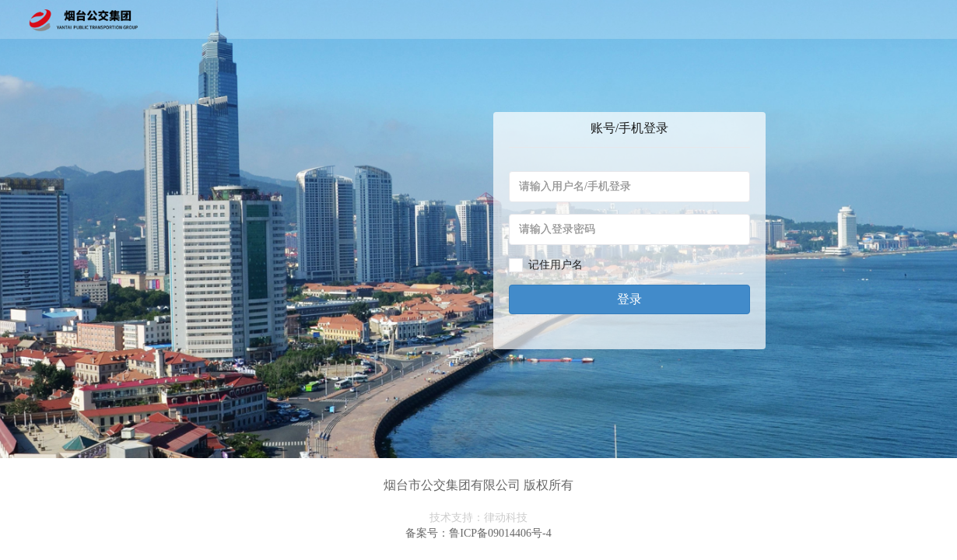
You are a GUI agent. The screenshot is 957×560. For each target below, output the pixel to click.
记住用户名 (556, 265)
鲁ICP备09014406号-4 (500, 533)
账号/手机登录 (629, 128)
